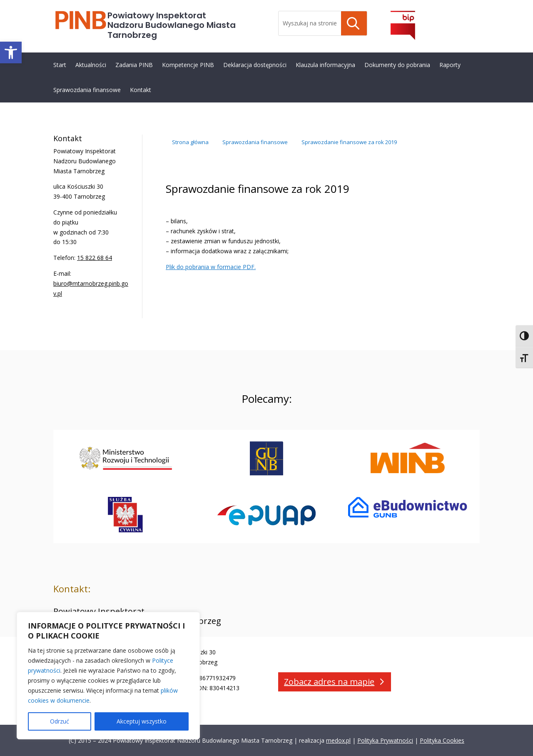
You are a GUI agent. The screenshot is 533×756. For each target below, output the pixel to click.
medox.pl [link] (338, 740)
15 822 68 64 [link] (95, 258)
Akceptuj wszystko (142, 721)
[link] (11, 52)
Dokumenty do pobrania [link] (397, 65)
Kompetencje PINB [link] (188, 65)
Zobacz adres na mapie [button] (329, 682)
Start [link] (60, 65)
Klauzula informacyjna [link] (325, 65)
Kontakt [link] (141, 90)
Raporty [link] (450, 65)
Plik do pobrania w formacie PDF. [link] (211, 267)
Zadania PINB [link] (134, 65)
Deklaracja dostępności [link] (255, 65)
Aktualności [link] (91, 65)
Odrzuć (60, 721)
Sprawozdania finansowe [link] (87, 90)
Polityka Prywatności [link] (385, 740)
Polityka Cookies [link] (442, 740)
